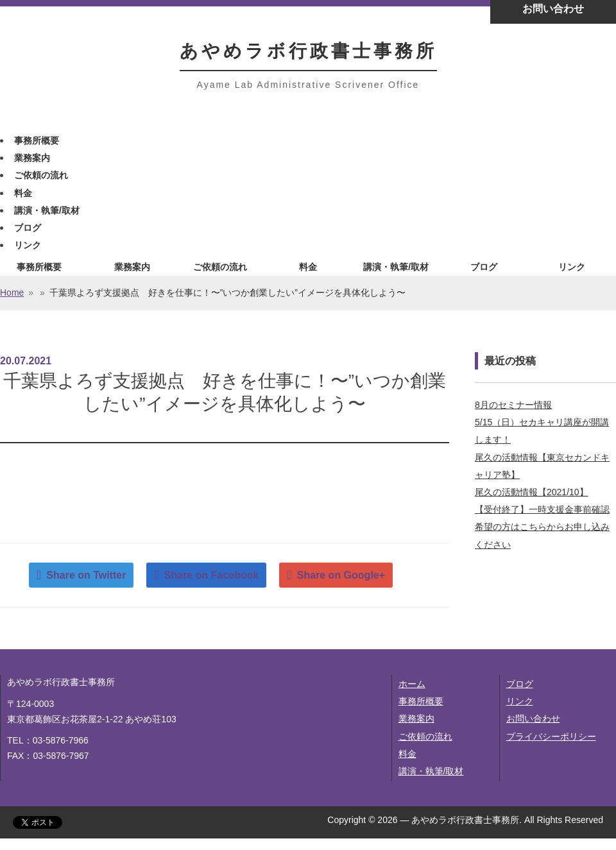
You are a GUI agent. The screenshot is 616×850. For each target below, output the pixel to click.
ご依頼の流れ (41, 175)
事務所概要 (37, 140)
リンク (28, 245)
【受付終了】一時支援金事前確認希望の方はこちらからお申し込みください (542, 527)
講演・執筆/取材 (47, 210)
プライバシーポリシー (551, 736)
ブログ (28, 228)
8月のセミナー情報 (513, 405)
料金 (23, 193)
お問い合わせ (533, 718)
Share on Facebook (212, 575)
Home (12, 293)
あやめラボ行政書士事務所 (308, 51)
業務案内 (32, 158)
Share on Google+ (341, 575)
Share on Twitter (86, 575)
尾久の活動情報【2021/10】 (532, 492)
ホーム (412, 684)
